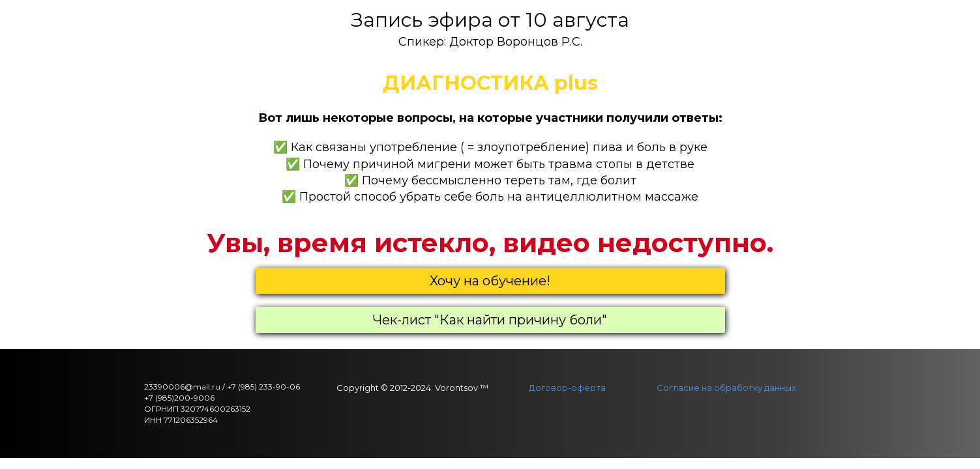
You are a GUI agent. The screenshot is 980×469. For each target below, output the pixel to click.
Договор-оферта (567, 388)
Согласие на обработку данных (726, 388)
